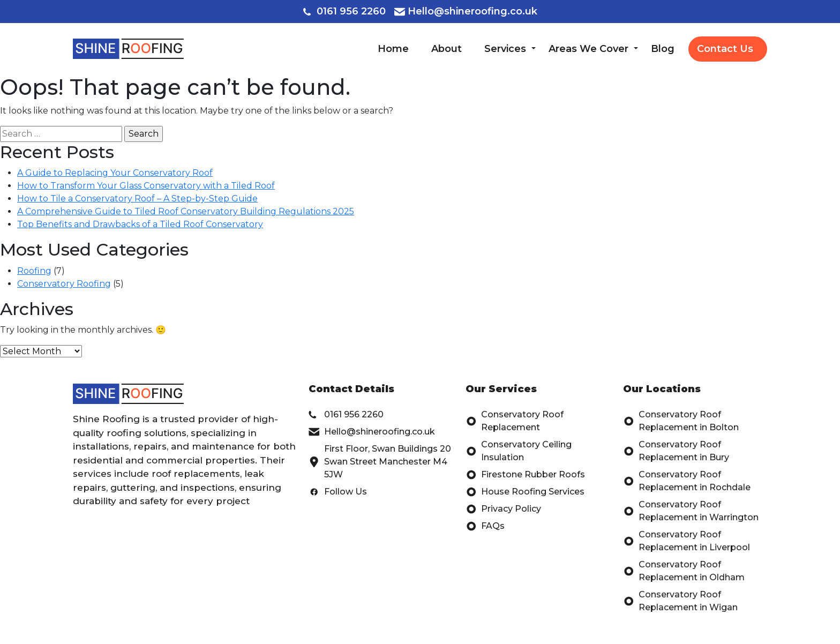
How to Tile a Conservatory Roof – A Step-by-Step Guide (137, 199)
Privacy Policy (503, 509)
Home (393, 49)
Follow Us (338, 492)
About (447, 49)
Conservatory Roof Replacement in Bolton (681, 421)
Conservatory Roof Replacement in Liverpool (687, 541)
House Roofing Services (525, 492)
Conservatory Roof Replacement (515, 421)
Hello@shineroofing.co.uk (466, 11)
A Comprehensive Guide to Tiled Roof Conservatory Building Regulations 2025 (186, 211)
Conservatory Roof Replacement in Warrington (691, 511)
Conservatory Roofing (64, 284)
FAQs (485, 526)
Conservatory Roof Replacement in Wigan (680, 601)
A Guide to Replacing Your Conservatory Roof (115, 173)
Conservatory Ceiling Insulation (519, 451)
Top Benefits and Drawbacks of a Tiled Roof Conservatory (140, 224)
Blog (663, 49)
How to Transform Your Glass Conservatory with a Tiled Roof (146, 186)
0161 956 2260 (344, 11)
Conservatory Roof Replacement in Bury (676, 451)
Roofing (34, 271)
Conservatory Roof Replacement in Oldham (684, 571)
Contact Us (725, 49)
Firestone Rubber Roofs (525, 475)
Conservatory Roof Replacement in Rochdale (687, 481)
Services (505, 49)
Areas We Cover (588, 49)
